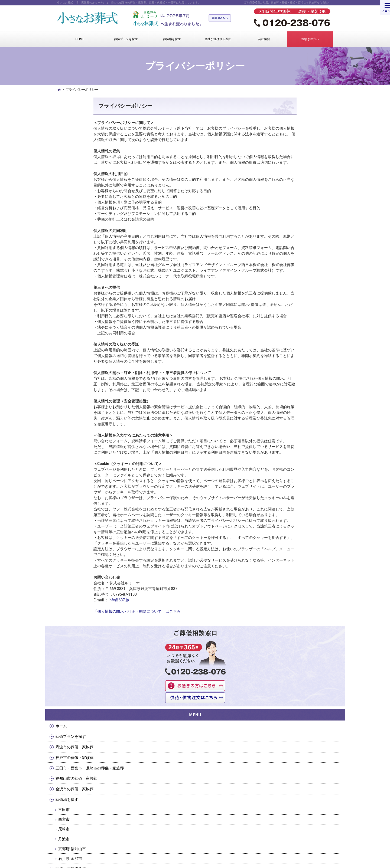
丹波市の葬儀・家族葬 (297, 219)
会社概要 (286, 397)
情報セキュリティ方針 (297, 460)
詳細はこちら (222, 18)
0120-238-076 (285, 695)
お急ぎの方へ (290, 418)
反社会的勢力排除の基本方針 (303, 471)
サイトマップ (290, 513)
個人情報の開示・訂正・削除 (303, 450)
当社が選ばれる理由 (295, 366)
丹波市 (287, 315)
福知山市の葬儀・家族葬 (299, 255)
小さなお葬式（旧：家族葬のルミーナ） (155, 842)
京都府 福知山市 (295, 325)
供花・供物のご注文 (295, 429)
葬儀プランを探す (294, 208)
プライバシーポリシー (89, 106)
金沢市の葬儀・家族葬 (297, 266)
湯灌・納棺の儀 (292, 355)
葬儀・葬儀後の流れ (295, 345)
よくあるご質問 (292, 376)
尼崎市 (287, 306)
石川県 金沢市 (293, 335)
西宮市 (287, 296)
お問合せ (286, 408)
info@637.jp (82, 600)
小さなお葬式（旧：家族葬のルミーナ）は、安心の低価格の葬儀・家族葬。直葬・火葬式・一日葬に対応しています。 (129, 3)
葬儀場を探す (290, 276)
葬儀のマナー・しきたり (299, 387)
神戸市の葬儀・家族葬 (297, 229)
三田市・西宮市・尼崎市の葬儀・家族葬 (303, 242)
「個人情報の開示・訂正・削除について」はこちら (100, 611)
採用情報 (286, 482)
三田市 (287, 286)
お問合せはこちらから (194, 700)
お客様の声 (288, 502)
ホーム (284, 198)
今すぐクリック (103, 700)
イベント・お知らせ (295, 492)
